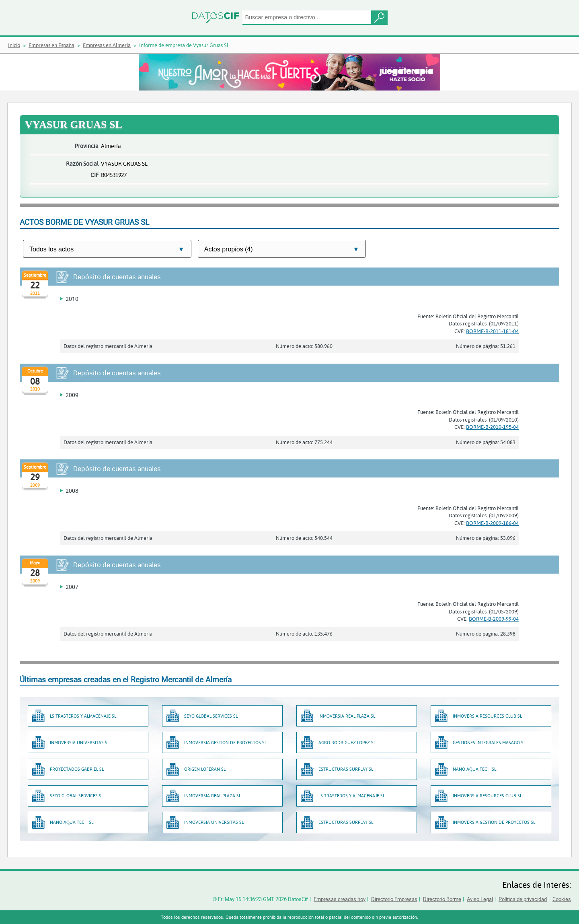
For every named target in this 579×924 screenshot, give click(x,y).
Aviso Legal (480, 899)
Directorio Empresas (394, 899)
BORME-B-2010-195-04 (492, 427)
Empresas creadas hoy (340, 899)
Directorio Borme (442, 899)
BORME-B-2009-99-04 (494, 619)
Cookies (562, 899)
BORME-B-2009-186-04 (492, 523)
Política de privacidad (523, 899)
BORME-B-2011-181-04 (492, 331)
